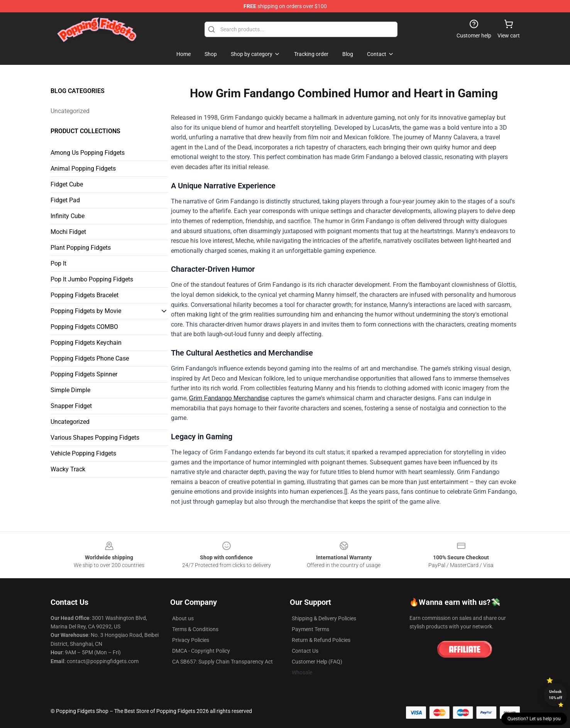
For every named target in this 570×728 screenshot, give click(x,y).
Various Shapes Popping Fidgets (95, 438)
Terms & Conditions (195, 629)
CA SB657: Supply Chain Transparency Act (222, 662)
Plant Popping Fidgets (81, 248)
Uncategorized (70, 111)
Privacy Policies (191, 640)
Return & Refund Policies (321, 640)
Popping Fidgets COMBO (84, 327)
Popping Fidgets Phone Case (90, 358)
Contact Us (305, 651)
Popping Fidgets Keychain (86, 343)
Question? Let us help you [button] (534, 719)
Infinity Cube (68, 216)
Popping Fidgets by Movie (86, 311)
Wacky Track (68, 469)
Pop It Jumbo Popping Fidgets (92, 279)
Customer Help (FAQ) (317, 662)
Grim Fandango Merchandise (229, 398)
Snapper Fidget (71, 406)
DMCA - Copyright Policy (201, 651)
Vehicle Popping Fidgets (83, 453)
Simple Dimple (70, 390)
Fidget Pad (65, 200)
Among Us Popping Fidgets (88, 153)
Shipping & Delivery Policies (324, 618)
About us (183, 618)
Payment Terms (310, 629)
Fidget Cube (67, 184)
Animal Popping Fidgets (83, 168)
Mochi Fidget (68, 232)
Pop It (58, 263)
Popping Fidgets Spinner (84, 374)
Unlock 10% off (556, 695)
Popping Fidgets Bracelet (85, 295)
